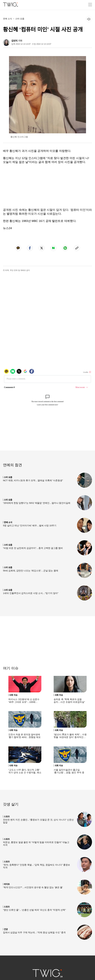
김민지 (14, 41)
